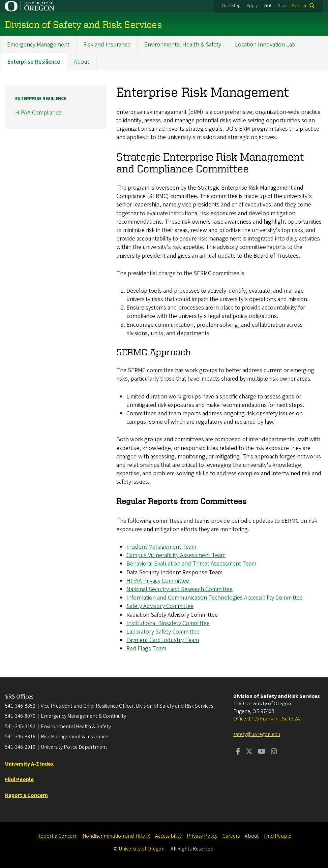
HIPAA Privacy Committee (158, 581)
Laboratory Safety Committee (163, 632)
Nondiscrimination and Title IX (116, 836)
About (82, 62)
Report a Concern (57, 836)
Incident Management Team (161, 547)
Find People (278, 836)
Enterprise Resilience (34, 62)
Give (282, 6)
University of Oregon (142, 849)
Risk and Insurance (107, 45)
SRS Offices (19, 697)
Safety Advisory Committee (160, 606)
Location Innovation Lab (265, 45)
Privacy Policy (202, 836)
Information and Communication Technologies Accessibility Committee (215, 598)
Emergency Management (38, 45)
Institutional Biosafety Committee (168, 623)
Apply (252, 6)
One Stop (231, 6)
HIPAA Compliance (38, 113)
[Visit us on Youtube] (262, 752)
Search (299, 6)
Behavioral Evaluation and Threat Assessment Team (191, 564)
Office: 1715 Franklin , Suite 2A (267, 719)
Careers (231, 836)
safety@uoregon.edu (257, 734)
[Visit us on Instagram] (274, 752)
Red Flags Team (146, 649)
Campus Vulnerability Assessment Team (176, 556)
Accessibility (168, 836)
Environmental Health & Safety (183, 45)
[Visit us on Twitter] (249, 752)
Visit (267, 6)
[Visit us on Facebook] (238, 752)
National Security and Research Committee (180, 589)
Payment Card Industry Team (163, 640)
